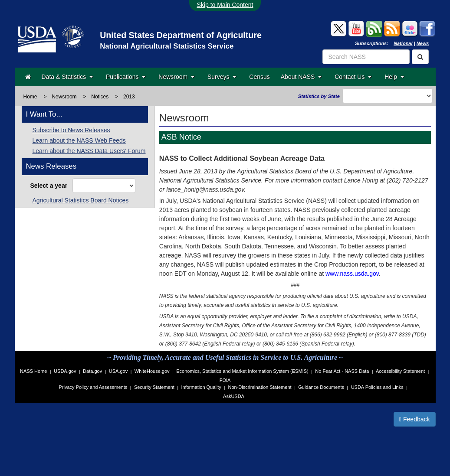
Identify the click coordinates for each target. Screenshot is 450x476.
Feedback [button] (415, 419)
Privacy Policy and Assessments (93, 387)
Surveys (222, 77)
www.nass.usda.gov (352, 274)
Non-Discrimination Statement (259, 387)
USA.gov (118, 371)
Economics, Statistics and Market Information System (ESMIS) (242, 371)
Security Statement (154, 387)
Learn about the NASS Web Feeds (79, 140)
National (403, 43)
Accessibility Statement (400, 371)
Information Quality (201, 387)
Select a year (51, 186)
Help (394, 77)
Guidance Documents (321, 387)
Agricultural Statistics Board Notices (81, 200)
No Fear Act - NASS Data (342, 371)
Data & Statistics (67, 77)
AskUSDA (234, 396)
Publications (126, 77)
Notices (100, 97)
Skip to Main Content (225, 5)
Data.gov (92, 371)
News (423, 43)
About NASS (301, 77)
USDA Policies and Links (377, 387)
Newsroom (176, 77)
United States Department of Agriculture (181, 35)
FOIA (225, 380)
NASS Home (33, 371)
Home (30, 97)
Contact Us (353, 77)
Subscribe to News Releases (71, 130)
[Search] (420, 57)
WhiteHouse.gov (152, 371)
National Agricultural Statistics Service (167, 46)
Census (259, 77)
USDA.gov (65, 371)
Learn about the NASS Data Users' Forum (89, 151)
